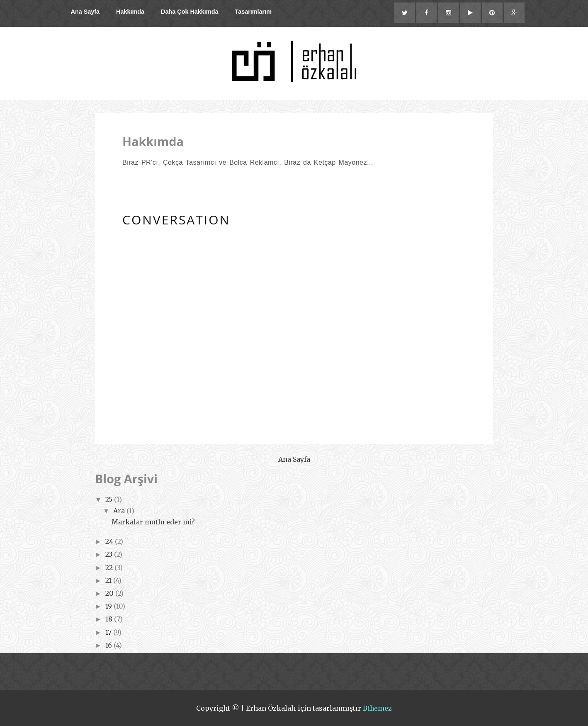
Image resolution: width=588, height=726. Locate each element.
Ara (120, 511)
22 (110, 568)
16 (109, 645)
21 (109, 580)
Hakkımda (130, 12)
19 (109, 606)
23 (110, 555)
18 (110, 619)
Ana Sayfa (85, 12)
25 (110, 499)
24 (110, 541)
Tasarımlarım (253, 12)
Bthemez (378, 708)
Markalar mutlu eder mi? (153, 522)
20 (110, 593)
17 (109, 632)
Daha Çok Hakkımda (190, 12)
